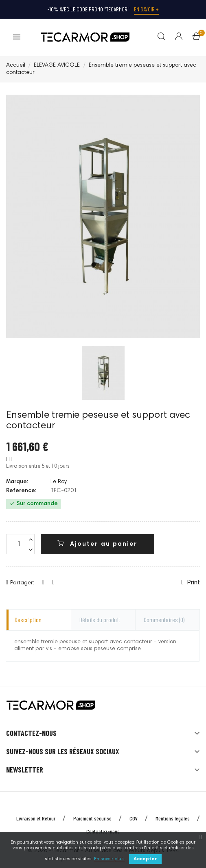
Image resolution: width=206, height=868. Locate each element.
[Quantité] (20, 545)
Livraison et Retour (36, 818)
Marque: (17, 482)
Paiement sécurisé (92, 818)
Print (191, 583)
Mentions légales (173, 818)
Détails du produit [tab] (100, 620)
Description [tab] (28, 620)
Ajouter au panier (98, 544)
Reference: (21, 491)
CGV (134, 818)
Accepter (145, 859)
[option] (103, 373)
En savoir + (146, 9)
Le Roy (59, 482)
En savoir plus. (110, 859)
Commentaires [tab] (164, 620)
